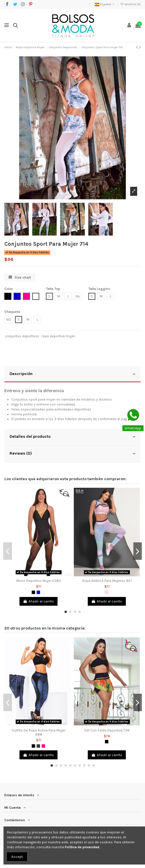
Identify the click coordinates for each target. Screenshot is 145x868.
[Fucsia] (43, 746)
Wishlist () (130, 4)
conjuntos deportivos (22, 336)
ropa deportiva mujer (58, 336)
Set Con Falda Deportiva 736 (107, 730)
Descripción (72, 374)
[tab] (72, 374)
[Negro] (33, 592)
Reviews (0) (72, 453)
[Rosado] (107, 592)
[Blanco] (43, 592)
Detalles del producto (72, 437)
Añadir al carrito (39, 601)
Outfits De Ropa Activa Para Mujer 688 (39, 732)
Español (105, 4)
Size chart (20, 277)
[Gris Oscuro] (38, 746)
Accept (17, 857)
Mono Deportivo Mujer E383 (39, 581)
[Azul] (38, 592)
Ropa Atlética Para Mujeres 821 (107, 581)
